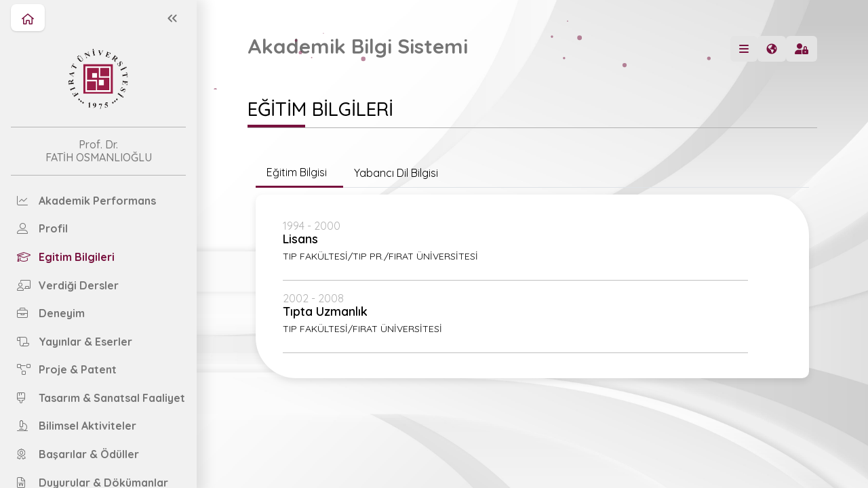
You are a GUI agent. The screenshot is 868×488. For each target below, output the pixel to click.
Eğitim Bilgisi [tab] (299, 172)
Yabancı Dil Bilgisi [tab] (396, 173)
